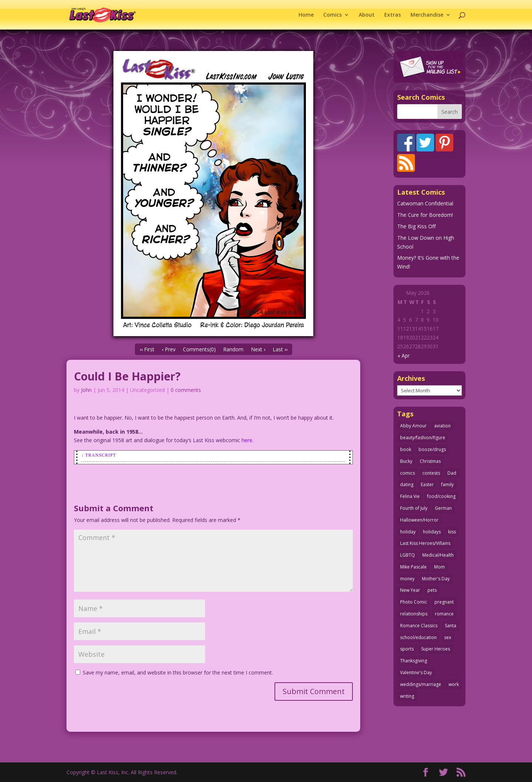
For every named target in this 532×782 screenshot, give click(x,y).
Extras (393, 15)
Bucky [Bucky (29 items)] (406, 461)
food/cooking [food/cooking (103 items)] (441, 496)
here (247, 440)
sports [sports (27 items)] (407, 649)
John (86, 390)
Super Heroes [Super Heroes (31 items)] (436, 649)
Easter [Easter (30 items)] (427, 484)
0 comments (186, 390)
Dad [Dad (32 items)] (452, 473)
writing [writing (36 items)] (407, 696)
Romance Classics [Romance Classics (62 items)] (419, 626)
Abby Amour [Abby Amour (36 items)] (413, 426)
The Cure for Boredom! (425, 215)
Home (306, 15)
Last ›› (280, 349)
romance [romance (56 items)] (444, 614)
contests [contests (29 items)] (431, 473)
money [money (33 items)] (407, 579)
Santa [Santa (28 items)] (451, 626)
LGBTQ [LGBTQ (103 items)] (407, 555)
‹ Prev (169, 349)
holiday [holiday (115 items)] (408, 532)
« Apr (404, 356)
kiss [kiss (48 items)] (452, 532)
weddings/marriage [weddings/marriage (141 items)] (421, 684)
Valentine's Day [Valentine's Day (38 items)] (416, 672)
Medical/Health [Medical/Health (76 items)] (438, 555)
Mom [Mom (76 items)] (439, 567)
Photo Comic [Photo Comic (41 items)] (414, 602)
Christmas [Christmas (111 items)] (430, 461)
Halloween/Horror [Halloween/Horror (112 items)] (419, 520)
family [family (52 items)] (447, 484)
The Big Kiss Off (416, 226)
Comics (332, 15)
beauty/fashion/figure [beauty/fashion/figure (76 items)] (423, 438)
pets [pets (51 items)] (432, 590)
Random (233, 349)
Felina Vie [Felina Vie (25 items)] (410, 496)
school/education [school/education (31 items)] (418, 637)
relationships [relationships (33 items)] (414, 614)
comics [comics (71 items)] (407, 473)
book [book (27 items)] (406, 449)
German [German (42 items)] (443, 508)
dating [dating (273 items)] (407, 484)
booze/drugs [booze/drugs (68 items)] (432, 449)
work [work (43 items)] (454, 684)
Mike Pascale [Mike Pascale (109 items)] (413, 567)
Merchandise (427, 15)
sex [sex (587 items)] (448, 637)
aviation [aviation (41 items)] (442, 426)
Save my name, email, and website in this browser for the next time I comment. (178, 672)
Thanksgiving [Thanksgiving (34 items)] (414, 661)
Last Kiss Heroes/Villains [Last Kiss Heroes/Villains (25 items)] (425, 543)
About (367, 15)
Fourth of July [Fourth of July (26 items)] (414, 508)
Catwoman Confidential (425, 203)
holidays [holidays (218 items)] (432, 532)
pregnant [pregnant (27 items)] (444, 602)
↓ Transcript (99, 455)
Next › (258, 349)
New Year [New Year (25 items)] (410, 590)
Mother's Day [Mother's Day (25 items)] (436, 579)
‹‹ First (147, 349)
